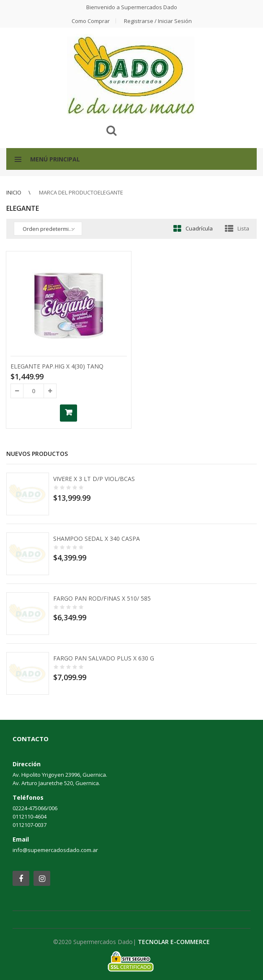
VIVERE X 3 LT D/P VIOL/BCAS (94, 479)
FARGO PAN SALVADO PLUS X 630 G (104, 658)
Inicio (14, 192)
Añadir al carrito (68, 413)
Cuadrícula (199, 228)
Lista (243, 228)
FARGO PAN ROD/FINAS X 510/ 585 (102, 598)
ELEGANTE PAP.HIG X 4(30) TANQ (57, 366)
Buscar (111, 130)
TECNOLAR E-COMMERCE (174, 942)
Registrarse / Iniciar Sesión (158, 21)
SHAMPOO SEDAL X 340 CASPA (97, 539)
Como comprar (91, 21)
